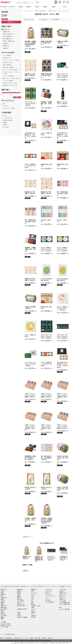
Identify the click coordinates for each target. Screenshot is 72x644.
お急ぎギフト (48, 593)
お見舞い (19, 614)
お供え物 (19, 616)
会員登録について (63, 593)
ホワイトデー (34, 595)
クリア (15, 97)
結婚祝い (3, 593)
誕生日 (2, 596)
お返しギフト (20, 590)
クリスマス (33, 609)
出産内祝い (21, 7)
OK (19, 97)
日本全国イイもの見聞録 (22, 617)
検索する (18, 3)
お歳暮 (33, 607)
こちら (13, 634)
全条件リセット (11, 22)
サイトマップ (25, 638)
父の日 (33, 598)
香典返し (46, 7)
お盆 (32, 601)
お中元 (33, 599)
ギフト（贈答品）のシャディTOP (64, 586)
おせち (33, 614)
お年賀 (33, 611)
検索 (37, 2)
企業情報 (31, 638)
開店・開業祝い (4, 609)
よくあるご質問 (63, 601)
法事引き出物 (20, 599)
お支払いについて (63, 595)
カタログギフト (12, 7)
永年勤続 (3, 614)
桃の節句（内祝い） (21, 604)
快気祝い (37, 7)
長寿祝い (3, 603)
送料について (62, 596)
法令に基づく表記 (17, 638)
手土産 (33, 591)
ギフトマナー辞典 (4, 627)
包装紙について (63, 599)
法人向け (65, 7)
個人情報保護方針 (8, 638)
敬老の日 (33, 604)
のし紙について (63, 598)
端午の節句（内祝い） (22, 606)
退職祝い (3, 619)
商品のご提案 (38, 638)
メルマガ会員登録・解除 (64, 603)
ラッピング (47, 599)
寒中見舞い (33, 612)
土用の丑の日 (34, 616)
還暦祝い (3, 604)
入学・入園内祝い (21, 601)
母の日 (33, 596)
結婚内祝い (29, 7)
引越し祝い (3, 601)
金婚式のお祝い (4, 606)
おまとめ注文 (48, 601)
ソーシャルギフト (49, 595)
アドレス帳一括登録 (49, 602)
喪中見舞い (33, 617)
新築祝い (3, 599)
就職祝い (3, 617)
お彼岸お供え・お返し (36, 606)
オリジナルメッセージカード (50, 597)
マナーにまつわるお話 (5, 624)
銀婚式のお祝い (4, 607)
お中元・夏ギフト (4, 7)
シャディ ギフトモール (28, 11)
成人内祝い (19, 603)
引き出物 (19, 612)
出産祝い (54, 7)
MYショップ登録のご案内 (65, 604)
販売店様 (50, 638)
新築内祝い (19, 596)
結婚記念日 (3, 595)
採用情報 (44, 638)
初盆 (32, 603)
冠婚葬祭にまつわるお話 (6, 625)
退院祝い (3, 611)
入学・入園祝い (4, 616)
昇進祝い (3, 612)
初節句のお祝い (4, 598)
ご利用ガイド (62, 591)
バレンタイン (34, 593)
